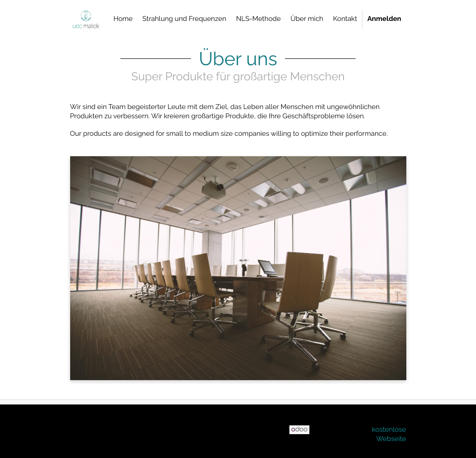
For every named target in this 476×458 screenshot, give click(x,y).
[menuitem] (123, 19)
